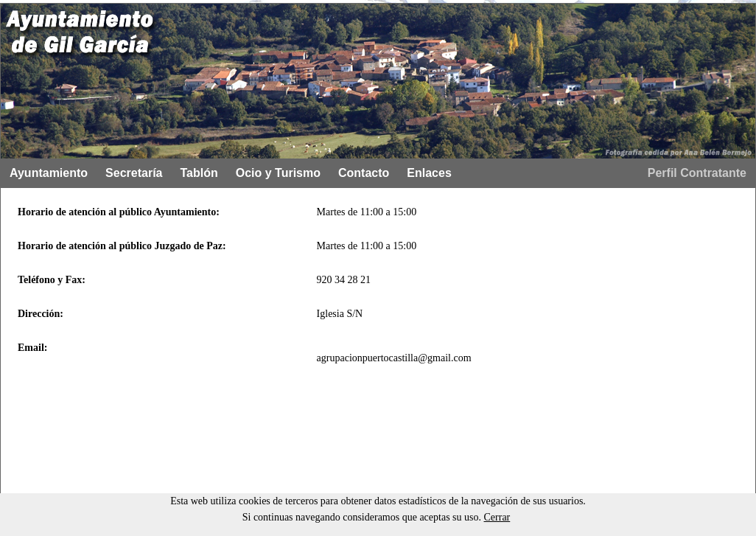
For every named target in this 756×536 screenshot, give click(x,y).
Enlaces (429, 173)
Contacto (364, 173)
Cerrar (497, 517)
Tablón (199, 173)
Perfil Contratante (697, 173)
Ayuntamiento (49, 173)
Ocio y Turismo (278, 173)
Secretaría (134, 173)
